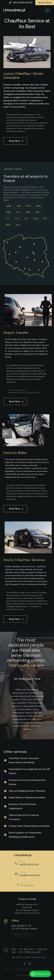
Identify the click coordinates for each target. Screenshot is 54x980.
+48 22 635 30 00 (21, 3)
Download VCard (21, 946)
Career (9, 970)
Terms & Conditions (24, 970)
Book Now (16, 141)
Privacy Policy (42, 970)
